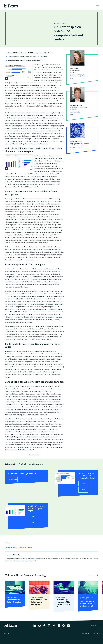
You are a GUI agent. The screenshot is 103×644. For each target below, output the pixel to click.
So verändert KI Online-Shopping (14, 601)
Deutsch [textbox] (6, 633)
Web (83, 484)
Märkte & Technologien (26, 547)
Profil (72, 79)
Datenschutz (86, 633)
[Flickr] (68, 627)
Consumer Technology (11, 547)
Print (83, 490)
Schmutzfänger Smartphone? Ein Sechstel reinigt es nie (63, 603)
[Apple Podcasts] (59, 627)
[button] (96, 575)
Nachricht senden (75, 112)
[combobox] (7, 633)
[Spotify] (64, 627)
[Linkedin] (35, 627)
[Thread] (44, 627)
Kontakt (93, 626)
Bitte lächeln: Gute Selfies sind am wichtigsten (39, 602)
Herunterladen (13, 479)
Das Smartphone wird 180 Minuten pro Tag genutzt (87, 604)
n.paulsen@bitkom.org (81, 76)
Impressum (96, 633)
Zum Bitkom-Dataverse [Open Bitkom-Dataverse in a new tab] (77, 148)
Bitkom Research (34, 559)
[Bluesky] (54, 627)
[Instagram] (49, 627)
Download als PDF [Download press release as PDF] (34, 455)
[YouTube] (40, 627)
